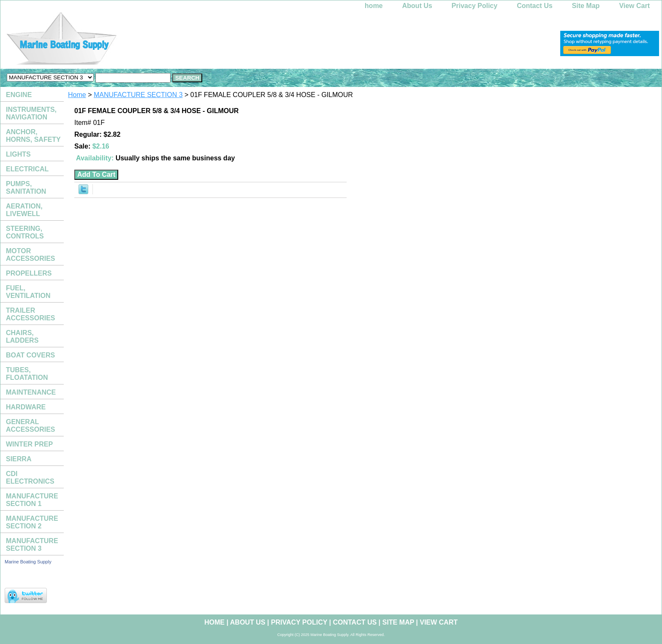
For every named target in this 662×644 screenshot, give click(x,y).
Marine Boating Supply (28, 562)
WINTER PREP (29, 444)
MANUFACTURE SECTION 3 (138, 95)
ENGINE (19, 95)
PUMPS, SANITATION (26, 188)
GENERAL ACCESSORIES (30, 426)
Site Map (586, 6)
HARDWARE (26, 407)
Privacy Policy (475, 6)
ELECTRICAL (27, 169)
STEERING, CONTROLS (25, 232)
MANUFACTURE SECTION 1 (32, 500)
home (374, 6)
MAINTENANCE (31, 392)
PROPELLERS (29, 273)
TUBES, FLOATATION (27, 374)
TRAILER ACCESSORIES (30, 314)
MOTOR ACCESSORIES (30, 255)
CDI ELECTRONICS (30, 478)
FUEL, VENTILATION (28, 292)
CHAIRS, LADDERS (22, 337)
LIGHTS (18, 154)
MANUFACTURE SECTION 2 (32, 522)
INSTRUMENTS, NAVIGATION (31, 113)
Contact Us (534, 6)
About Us (417, 6)
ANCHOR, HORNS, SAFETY (33, 136)
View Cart (634, 6)
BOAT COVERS (30, 355)
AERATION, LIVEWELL (24, 210)
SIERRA (19, 459)
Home (77, 95)
